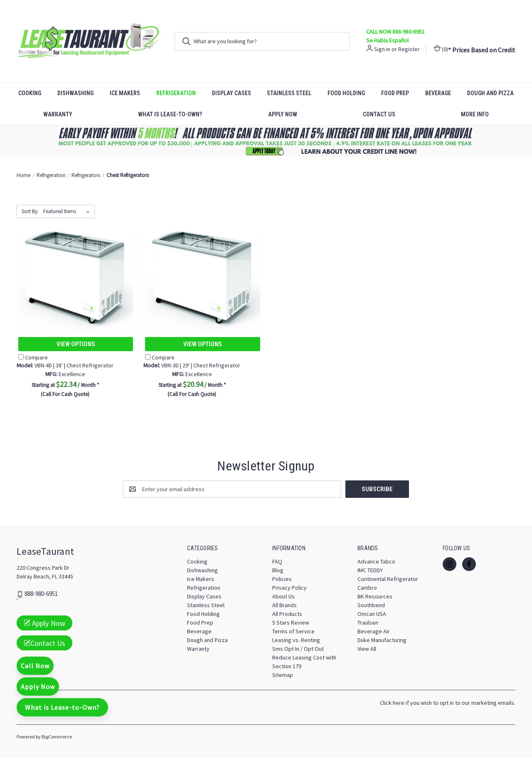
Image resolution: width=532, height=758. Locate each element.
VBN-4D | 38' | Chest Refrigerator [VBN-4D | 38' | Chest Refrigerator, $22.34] (65, 365)
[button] (266, 141)
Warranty (58, 114)
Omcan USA (372, 614)
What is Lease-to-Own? (170, 114)
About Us (283, 596)
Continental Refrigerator (388, 579)
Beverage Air (374, 631)
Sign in (382, 49)
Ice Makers (125, 93)
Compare (33, 357)
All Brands (284, 605)
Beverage (438, 93)
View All (367, 649)
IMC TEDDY (370, 570)
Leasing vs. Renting (296, 640)
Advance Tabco (376, 561)
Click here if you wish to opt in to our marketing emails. (448, 703)
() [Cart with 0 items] (441, 49)
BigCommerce (57, 737)
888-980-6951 (41, 594)
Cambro (367, 588)
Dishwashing (75, 93)
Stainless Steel (289, 93)
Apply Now (283, 114)
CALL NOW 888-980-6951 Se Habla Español (395, 36)
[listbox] (68, 212)
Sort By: (30, 211)
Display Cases (232, 93)
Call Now (35, 666)
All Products (287, 614)
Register (409, 49)
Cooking (30, 93)
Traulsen (368, 623)
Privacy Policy (289, 588)
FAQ (277, 561)
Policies (282, 579)
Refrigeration (176, 93)
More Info (475, 114)
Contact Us (379, 114)
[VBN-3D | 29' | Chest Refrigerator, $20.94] (202, 276)
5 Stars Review (291, 623)
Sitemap (283, 675)
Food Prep (395, 93)
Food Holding (346, 93)
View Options (76, 344)
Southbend (371, 605)
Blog (278, 570)
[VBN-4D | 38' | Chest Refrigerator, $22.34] (76, 276)
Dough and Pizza (490, 93)
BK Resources (375, 596)
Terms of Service (293, 631)
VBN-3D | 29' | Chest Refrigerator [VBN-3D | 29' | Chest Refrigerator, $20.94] (192, 365)
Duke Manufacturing (382, 640)
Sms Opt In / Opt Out (298, 649)
